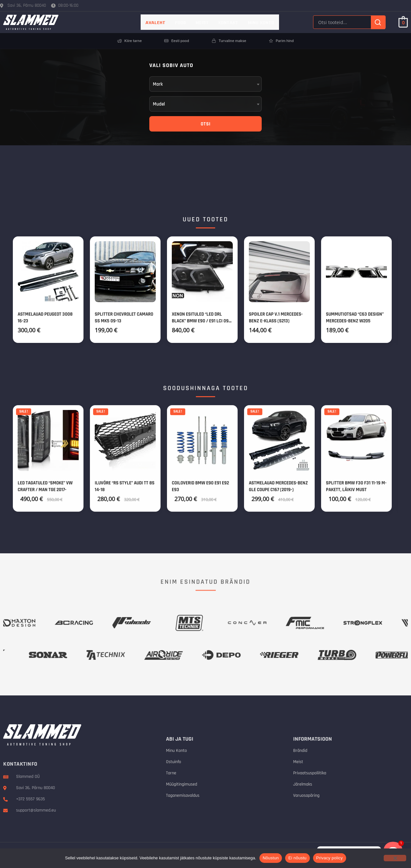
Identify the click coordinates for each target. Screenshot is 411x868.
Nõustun (271, 858)
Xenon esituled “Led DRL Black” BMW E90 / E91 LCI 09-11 (201, 322)
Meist (202, 22)
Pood (180, 22)
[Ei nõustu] (395, 858)
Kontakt (228, 22)
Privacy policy (330, 858)
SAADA (328, 179)
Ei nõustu (297, 858)
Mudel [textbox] (159, 104)
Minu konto (261, 22)
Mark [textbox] (158, 84)
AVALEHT (155, 22)
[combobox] (205, 84)
